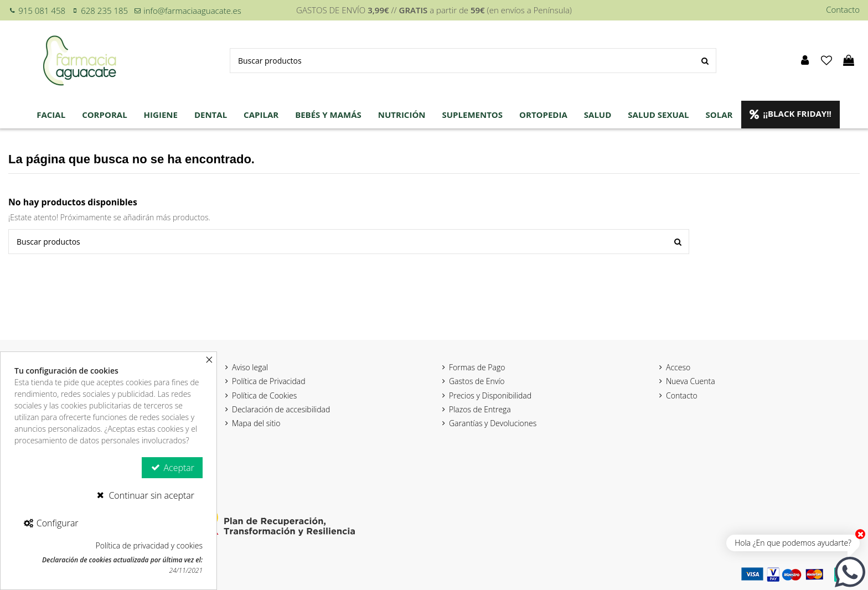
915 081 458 (42, 11)
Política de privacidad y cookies (149, 545)
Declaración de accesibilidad (281, 409)
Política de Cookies (264, 395)
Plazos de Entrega (480, 409)
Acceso (678, 367)
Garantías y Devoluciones (493, 423)
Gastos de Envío (477, 381)
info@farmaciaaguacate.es (192, 11)
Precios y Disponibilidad (490, 395)
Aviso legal (250, 367)
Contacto (843, 9)
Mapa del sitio (256, 423)
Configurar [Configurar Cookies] (51, 523)
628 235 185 (104, 11)
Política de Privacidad (269, 381)
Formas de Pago (477, 367)
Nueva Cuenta (691, 381)
